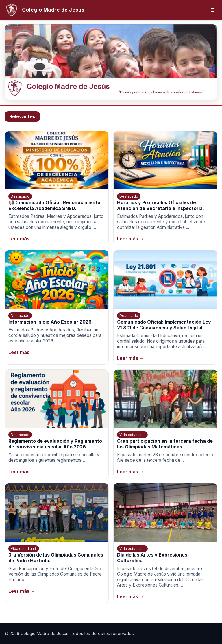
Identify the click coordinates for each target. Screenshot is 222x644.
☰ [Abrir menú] (212, 10)
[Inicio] (45, 10)
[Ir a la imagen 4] (120, 95)
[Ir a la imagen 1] (102, 95)
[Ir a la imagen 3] (114, 95)
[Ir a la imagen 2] (108, 95)
